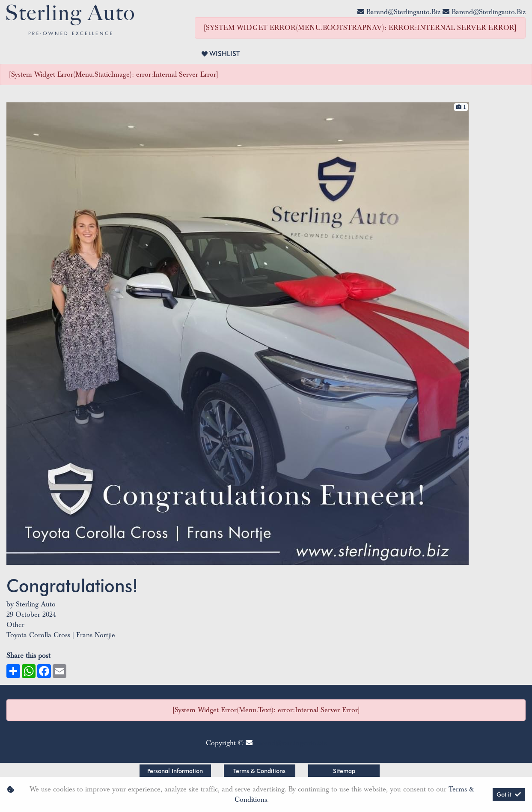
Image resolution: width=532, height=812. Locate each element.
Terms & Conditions (259, 771)
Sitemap (344, 771)
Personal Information (175, 771)
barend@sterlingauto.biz (403, 12)
